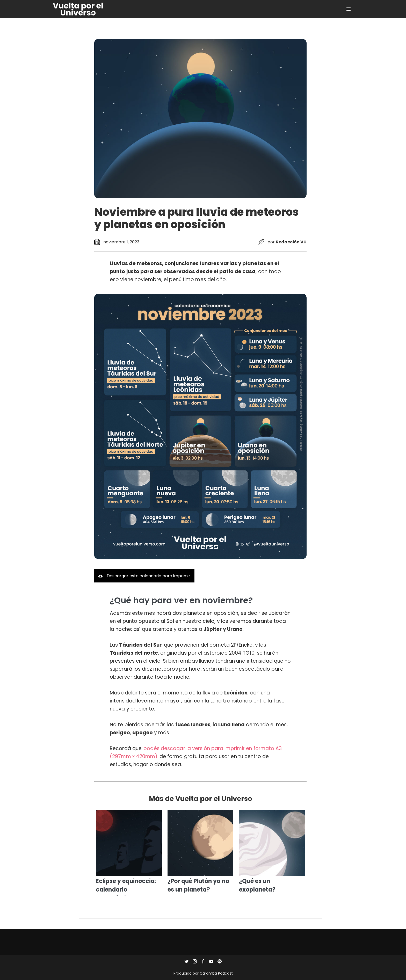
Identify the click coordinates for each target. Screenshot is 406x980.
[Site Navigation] (349, 9)
